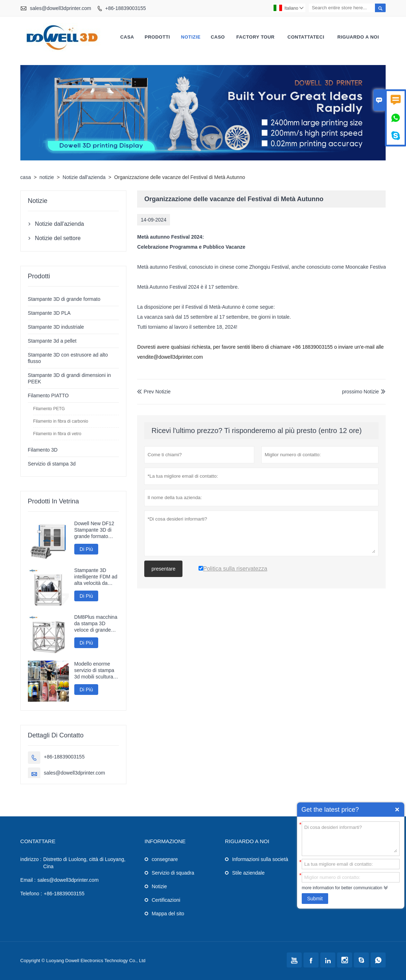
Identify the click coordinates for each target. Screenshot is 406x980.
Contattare (38, 841)
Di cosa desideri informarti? (351, 838)
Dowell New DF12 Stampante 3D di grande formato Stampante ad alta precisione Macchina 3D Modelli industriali (95, 530)
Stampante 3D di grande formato (64, 299)
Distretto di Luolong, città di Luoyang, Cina (84, 863)
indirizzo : (31, 859)
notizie (191, 37)
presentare (163, 569)
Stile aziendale (248, 873)
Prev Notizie (154, 392)
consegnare (165, 859)
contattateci (306, 37)
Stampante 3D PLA (49, 313)
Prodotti (157, 37)
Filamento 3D (43, 450)
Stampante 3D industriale (56, 327)
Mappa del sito (168, 914)
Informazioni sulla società (260, 859)
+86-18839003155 (125, 8)
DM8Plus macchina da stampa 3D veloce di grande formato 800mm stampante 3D (96, 624)
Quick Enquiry (397, 810)
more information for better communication (342, 888)
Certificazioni (166, 900)
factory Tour (255, 37)
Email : (28, 880)
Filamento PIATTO (48, 396)
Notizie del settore (58, 238)
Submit (315, 899)
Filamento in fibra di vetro (57, 434)
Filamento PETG (49, 409)
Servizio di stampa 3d (52, 464)
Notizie (159, 886)
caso (218, 37)
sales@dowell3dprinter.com (61, 8)
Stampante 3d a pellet (52, 341)
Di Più (86, 549)
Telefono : (31, 894)
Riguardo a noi (358, 37)
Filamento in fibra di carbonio (61, 421)
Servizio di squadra (173, 873)
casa (127, 37)
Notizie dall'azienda (84, 177)
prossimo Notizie (360, 392)
